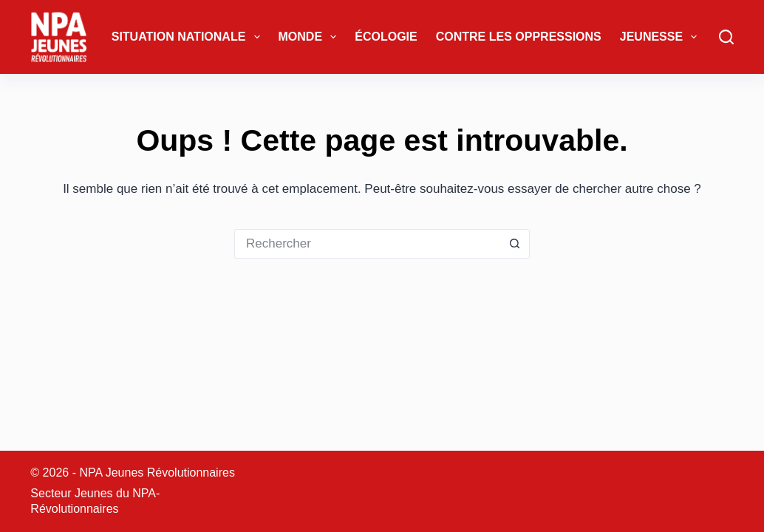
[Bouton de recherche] (515, 244)
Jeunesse (662, 37)
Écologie (386, 37)
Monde (311, 37)
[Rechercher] (726, 37)
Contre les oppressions (519, 37)
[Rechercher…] (367, 244)
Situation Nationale (189, 37)
